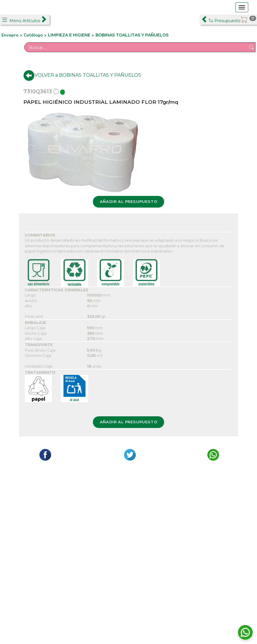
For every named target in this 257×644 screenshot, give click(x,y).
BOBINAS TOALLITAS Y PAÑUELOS (132, 35)
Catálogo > (36, 35)
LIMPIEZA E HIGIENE (69, 35)
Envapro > (13, 35)
